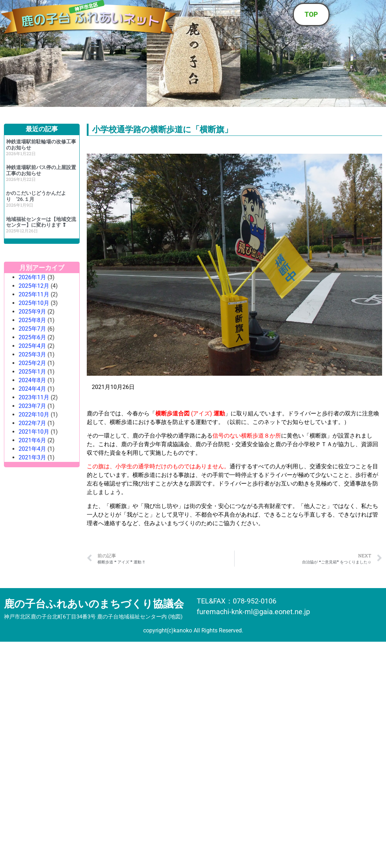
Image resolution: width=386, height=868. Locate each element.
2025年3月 (32, 354)
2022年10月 (34, 415)
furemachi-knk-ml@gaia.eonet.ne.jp (253, 612)
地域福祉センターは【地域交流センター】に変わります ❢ (41, 222)
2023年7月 (32, 406)
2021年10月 (34, 432)
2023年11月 (34, 397)
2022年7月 (32, 423)
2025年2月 (32, 363)
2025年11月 (34, 294)
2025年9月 (32, 312)
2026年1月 (32, 277)
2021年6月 (32, 440)
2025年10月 (34, 303)
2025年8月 (32, 320)
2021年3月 (32, 457)
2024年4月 (32, 389)
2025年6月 (32, 337)
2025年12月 (34, 286)
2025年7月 (32, 329)
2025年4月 (32, 346)
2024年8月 (32, 380)
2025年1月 (32, 372)
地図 (175, 617)
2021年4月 (32, 449)
